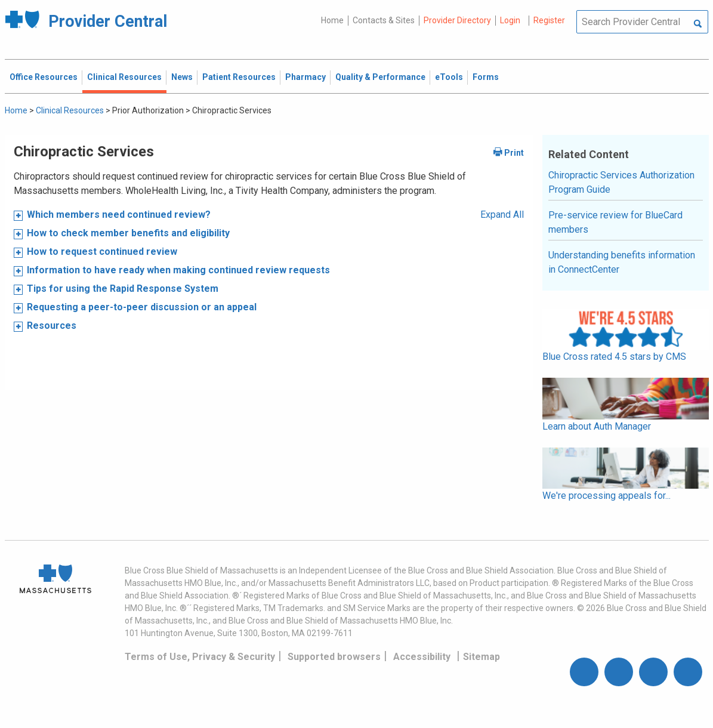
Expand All (502, 215)
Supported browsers (334, 657)
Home (332, 20)
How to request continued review (103, 252)
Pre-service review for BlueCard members (615, 222)
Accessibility (422, 657)
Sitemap (481, 657)
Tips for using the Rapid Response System (123, 289)
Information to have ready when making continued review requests (178, 270)
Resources (52, 326)
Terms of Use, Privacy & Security (200, 657)
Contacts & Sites (384, 20)
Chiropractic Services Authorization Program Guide (621, 182)
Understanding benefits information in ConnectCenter (622, 262)
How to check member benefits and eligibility (128, 233)
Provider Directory (457, 20)
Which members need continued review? (119, 215)
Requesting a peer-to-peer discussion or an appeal (142, 307)
